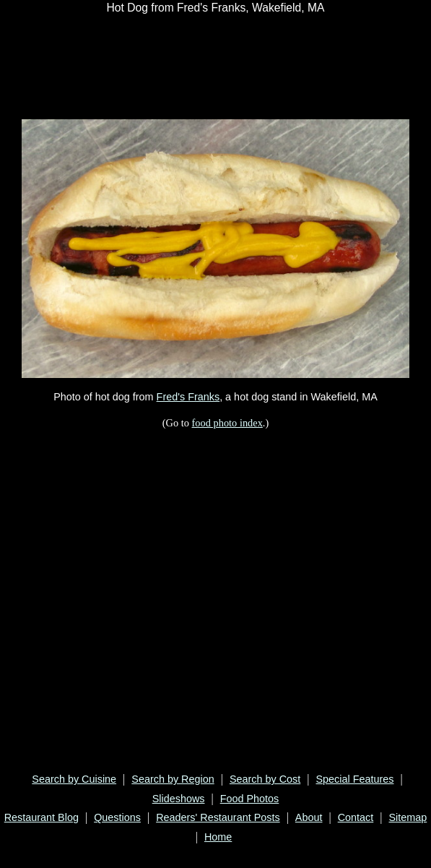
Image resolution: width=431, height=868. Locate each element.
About (309, 817)
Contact (356, 817)
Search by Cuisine (74, 779)
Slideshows (179, 799)
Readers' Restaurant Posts (218, 817)
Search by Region (173, 779)
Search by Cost (265, 779)
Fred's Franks (188, 397)
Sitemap (408, 817)
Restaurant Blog (42, 817)
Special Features (355, 779)
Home (218, 837)
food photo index (227, 423)
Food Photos (250, 799)
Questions (117, 817)
